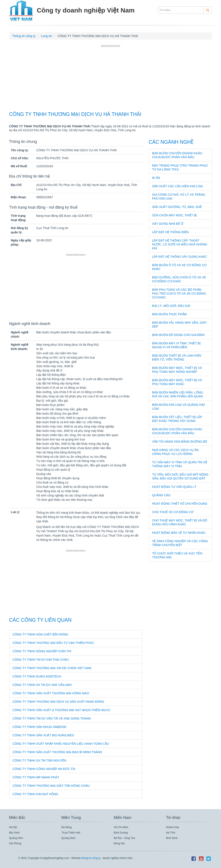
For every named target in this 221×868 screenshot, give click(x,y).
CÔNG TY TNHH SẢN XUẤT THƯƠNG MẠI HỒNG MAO (51, 693)
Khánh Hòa (173, 827)
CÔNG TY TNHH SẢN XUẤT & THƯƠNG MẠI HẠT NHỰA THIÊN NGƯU (61, 710)
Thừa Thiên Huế (71, 833)
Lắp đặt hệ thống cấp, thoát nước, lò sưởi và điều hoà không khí (180, 244)
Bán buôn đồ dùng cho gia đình (178, 335)
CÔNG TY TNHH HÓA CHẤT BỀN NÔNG (40, 634)
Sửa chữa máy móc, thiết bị (175, 215)
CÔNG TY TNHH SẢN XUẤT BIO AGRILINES (43, 735)
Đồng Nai (119, 843)
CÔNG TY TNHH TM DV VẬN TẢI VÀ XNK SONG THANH (52, 718)
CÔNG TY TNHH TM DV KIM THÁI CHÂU (41, 660)
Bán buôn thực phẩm (170, 314)
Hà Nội (13, 827)
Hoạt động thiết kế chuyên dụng (180, 504)
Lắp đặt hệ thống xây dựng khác (180, 257)
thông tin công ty (91, 858)
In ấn (156, 178)
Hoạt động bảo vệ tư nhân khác (179, 533)
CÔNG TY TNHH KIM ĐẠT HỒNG (35, 794)
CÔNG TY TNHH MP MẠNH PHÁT (36, 777)
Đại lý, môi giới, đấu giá (171, 306)
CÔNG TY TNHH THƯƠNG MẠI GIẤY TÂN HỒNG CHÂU (51, 786)
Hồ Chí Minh (121, 827)
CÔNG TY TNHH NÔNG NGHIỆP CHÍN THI (42, 651)
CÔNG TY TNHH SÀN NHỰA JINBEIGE (39, 727)
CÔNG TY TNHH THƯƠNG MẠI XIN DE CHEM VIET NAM (52, 668)
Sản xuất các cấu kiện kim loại (178, 186)
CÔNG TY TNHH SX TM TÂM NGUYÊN (39, 760)
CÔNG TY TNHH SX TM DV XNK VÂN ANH (42, 685)
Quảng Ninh (16, 838)
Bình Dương (121, 833)
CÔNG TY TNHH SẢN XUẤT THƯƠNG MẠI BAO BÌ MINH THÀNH (57, 752)
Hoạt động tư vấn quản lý (174, 487)
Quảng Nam (69, 838)
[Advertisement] (110, 78)
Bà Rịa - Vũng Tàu (124, 838)
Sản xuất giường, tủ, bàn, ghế (177, 207)
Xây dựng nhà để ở (168, 224)
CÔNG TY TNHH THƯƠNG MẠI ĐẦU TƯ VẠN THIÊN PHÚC (53, 643)
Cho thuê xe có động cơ (173, 512)
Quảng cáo (161, 495)
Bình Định (172, 838)
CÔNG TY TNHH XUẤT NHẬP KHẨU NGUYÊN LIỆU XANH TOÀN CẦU (61, 744)
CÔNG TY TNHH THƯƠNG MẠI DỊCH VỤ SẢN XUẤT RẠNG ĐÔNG (58, 702)
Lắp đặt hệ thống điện (170, 232)
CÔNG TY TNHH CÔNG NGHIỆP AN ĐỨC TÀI (44, 769)
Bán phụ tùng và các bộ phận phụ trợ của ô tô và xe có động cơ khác (179, 293)
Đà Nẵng (67, 827)
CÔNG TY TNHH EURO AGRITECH (37, 676)
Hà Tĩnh (171, 833)
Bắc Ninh (14, 833)
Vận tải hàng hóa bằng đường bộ (180, 442)
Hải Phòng (15, 843)
